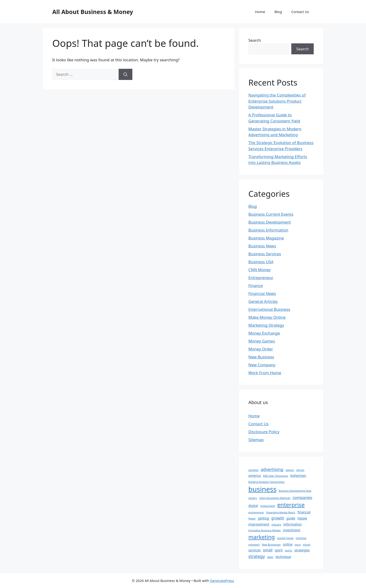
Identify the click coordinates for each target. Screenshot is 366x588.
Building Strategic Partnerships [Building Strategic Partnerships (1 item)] (266, 482)
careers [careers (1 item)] (253, 498)
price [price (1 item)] (298, 545)
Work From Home (265, 373)
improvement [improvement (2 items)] (259, 524)
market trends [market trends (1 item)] (285, 538)
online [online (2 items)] (288, 544)
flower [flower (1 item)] (252, 519)
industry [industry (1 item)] (276, 525)
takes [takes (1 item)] (270, 557)
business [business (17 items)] (262, 489)
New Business (261, 357)
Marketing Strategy (266, 325)
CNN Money (259, 270)
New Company (262, 365)
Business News (262, 246)
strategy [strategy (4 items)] (257, 556)
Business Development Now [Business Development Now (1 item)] (295, 491)
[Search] (125, 74)
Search (255, 40)
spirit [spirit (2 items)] (279, 550)
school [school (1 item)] (306, 545)
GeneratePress (222, 581)
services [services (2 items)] (255, 550)
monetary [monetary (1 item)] (254, 545)
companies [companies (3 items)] (302, 497)
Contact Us (300, 12)
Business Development (270, 222)
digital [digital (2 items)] (253, 506)
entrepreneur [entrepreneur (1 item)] (256, 512)
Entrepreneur (261, 278)
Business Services (265, 254)
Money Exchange (264, 333)
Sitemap (256, 440)
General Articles (263, 301)
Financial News (262, 293)
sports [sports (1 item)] (288, 550)
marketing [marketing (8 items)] (262, 537)
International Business (269, 309)
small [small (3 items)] (268, 550)
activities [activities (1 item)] (253, 470)
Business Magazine (266, 238)
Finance (256, 285)
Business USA (261, 262)
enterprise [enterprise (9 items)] (291, 505)
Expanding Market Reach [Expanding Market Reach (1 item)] (281, 512)
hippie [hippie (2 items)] (302, 518)
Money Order (261, 349)
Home (260, 12)
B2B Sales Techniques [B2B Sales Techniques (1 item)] (276, 476)
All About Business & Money (93, 12)
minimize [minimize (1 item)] (301, 538)
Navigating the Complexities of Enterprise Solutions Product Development (277, 101)
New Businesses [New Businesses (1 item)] (271, 545)
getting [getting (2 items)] (264, 518)
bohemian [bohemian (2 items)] (298, 476)
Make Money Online (267, 317)
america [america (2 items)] (255, 476)
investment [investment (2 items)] (292, 530)
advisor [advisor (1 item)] (290, 470)
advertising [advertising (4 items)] (272, 469)
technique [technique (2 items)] (283, 557)
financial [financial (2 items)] (304, 512)
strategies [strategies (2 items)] (302, 550)
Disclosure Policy (264, 432)
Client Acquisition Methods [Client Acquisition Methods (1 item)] (275, 498)
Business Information (268, 230)
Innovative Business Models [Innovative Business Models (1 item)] (265, 530)
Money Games (262, 341)
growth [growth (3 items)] (278, 518)
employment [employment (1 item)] (268, 506)
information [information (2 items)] (293, 524)
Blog (278, 12)
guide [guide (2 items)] (291, 518)
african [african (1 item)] (300, 470)
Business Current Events (271, 214)
